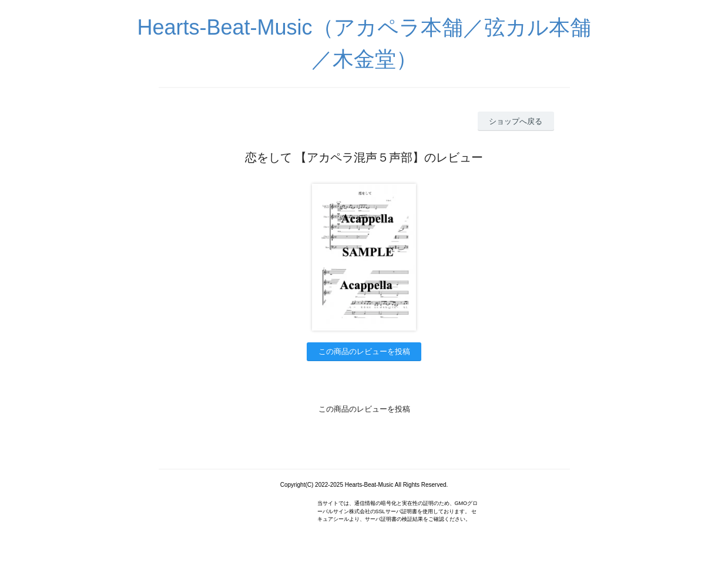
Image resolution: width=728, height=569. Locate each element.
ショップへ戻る (516, 121)
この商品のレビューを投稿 (364, 351)
